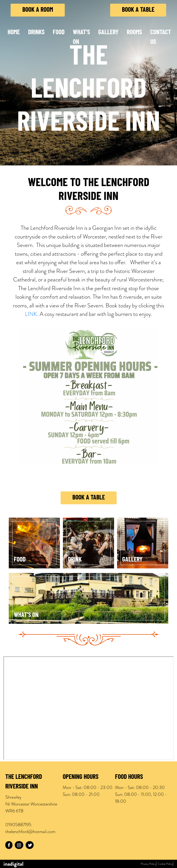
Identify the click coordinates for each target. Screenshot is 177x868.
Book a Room (38, 10)
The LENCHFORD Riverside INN (24, 782)
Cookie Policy (165, 864)
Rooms (134, 33)
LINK (31, 314)
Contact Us (161, 37)
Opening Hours (81, 777)
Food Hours (129, 777)
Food (59, 33)
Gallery (108, 33)
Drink (75, 560)
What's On (81, 37)
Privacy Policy (148, 864)
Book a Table (138, 10)
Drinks (36, 33)
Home (14, 33)
